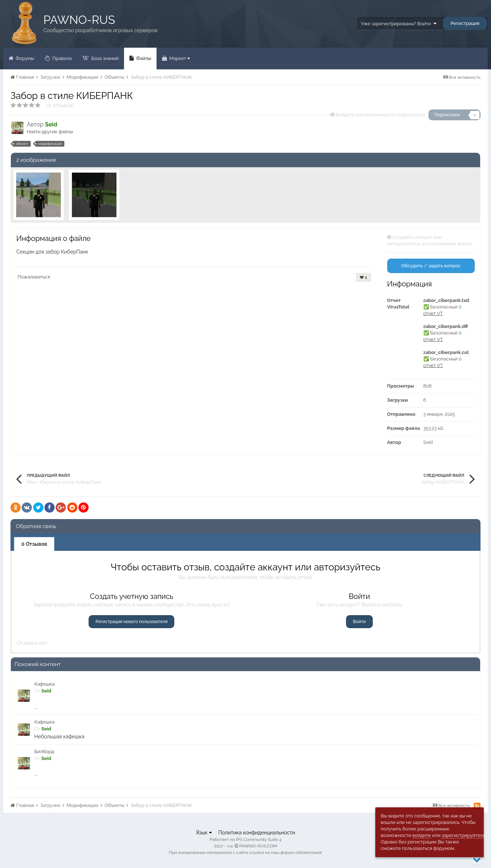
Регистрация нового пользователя (131, 622)
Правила (61, 58)
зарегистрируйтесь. (464, 835)
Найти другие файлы (50, 132)
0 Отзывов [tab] (34, 544)
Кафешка (44, 684)
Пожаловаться (34, 277)
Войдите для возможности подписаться (380, 115)
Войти (359, 622)
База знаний (104, 58)
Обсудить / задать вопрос (431, 266)
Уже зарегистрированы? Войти (398, 24)
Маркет (179, 58)
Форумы (24, 58)
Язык (204, 833)
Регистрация (465, 23)
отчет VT (433, 313)
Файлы (143, 58)
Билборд (44, 752)
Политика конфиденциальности (257, 833)
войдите (422, 835)
